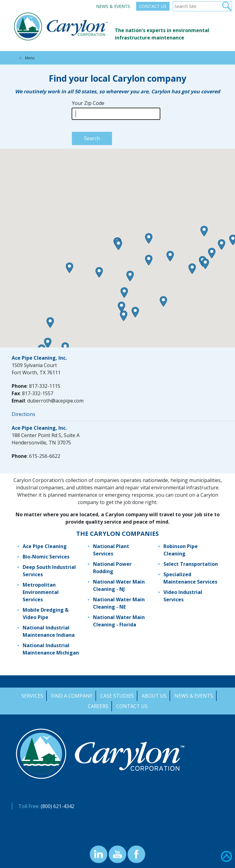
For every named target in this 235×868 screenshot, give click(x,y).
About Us (154, 696)
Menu (26, 58)
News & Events (113, 6)
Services (32, 696)
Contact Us (153, 6)
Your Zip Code (88, 103)
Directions (23, 414)
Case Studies (117, 696)
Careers (98, 706)
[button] (50, 323)
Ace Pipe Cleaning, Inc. (39, 358)
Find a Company (72, 696)
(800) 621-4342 (58, 806)
